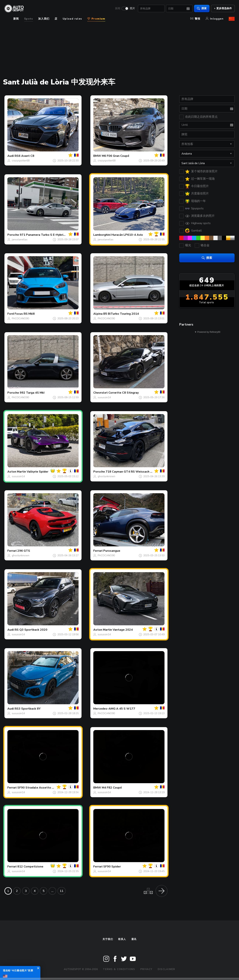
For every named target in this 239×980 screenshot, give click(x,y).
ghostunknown (106, 476)
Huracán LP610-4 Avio (127, 235)
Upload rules (72, 19)
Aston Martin (17, 472)
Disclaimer (166, 969)
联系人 (122, 939)
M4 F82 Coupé (112, 788)
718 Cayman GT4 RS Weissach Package (134, 472)
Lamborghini (102, 235)
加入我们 (44, 19)
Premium (96, 19)
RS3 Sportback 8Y (28, 709)
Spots (29, 19)
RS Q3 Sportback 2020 (31, 630)
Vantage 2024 (123, 630)
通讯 (134, 939)
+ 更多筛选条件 (223, 8)
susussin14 (104, 397)
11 (62, 891)
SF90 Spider (112, 867)
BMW (97, 156)
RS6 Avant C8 (24, 156)
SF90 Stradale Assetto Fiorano (40, 788)
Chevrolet (101, 393)
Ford (11, 314)
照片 (132, 8)
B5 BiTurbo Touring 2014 (121, 314)
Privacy (146, 969)
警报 (195, 19)
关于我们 (108, 939)
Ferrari (12, 551)
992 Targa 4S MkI (32, 393)
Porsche (13, 235)
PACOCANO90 (20, 318)
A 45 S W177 (126, 709)
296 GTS (24, 551)
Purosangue (112, 551)
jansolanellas (20, 240)
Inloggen (215, 19)
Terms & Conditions (119, 969)
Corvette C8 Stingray (124, 393)
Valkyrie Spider (38, 472)
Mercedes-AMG (104, 709)
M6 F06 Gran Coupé (116, 156)
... (52, 891)
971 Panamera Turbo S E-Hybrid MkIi (46, 235)
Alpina (98, 314)
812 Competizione (30, 867)
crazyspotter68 (21, 161)
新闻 (117, 8)
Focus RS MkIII (25, 314)
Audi (11, 156)
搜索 (202, 8)
